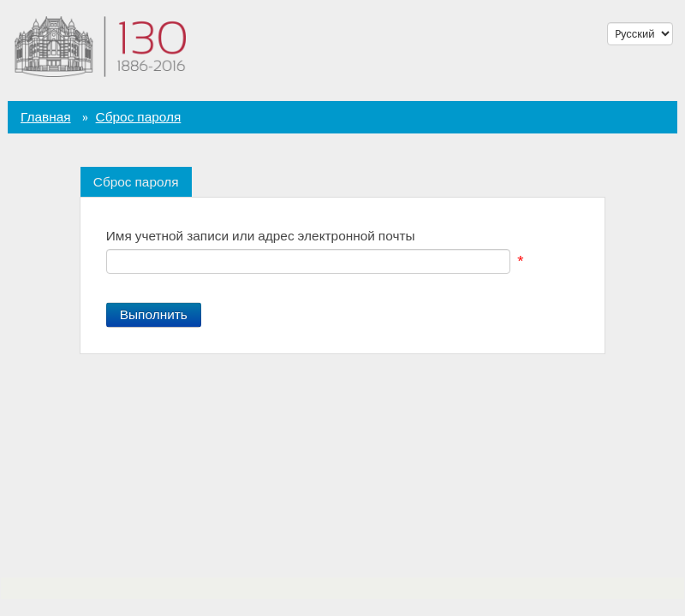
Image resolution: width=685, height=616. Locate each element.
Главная (46, 117)
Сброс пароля (139, 117)
